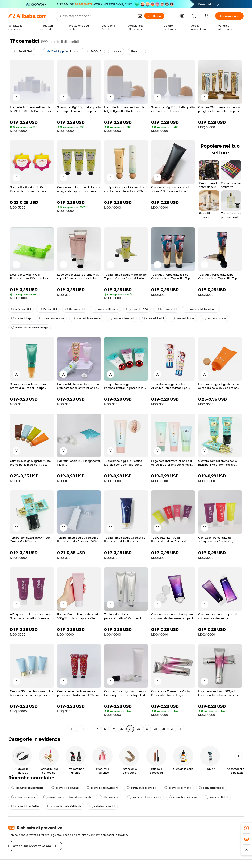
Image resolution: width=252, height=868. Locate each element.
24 (156, 729)
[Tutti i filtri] (23, 51)
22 (139, 729)
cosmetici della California (64, 806)
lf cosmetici (48, 309)
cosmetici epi (21, 318)
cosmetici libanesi (105, 309)
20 (122, 729)
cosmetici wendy (23, 797)
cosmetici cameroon (86, 318)
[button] (140, 16)
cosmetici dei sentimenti (144, 797)
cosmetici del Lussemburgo (30, 328)
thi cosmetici (75, 309)
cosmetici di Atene (178, 788)
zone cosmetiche (52, 318)
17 (97, 729)
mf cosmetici (21, 309)
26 (172, 729)
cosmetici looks (183, 318)
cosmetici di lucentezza (27, 788)
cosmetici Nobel (216, 797)
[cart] (195, 17)
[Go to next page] (181, 729)
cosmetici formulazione (103, 788)
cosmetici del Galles (25, 806)
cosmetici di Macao (183, 797)
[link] (247, 828)
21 (130, 729)
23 (147, 729)
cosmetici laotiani (121, 318)
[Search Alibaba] (97, 16)
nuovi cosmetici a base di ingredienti (67, 797)
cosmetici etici (153, 318)
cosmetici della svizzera (201, 309)
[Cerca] (154, 16)
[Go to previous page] (71, 729)
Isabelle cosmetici (102, 806)
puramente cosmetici (142, 788)
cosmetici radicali (212, 788)
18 (105, 729)
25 (164, 729)
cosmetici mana (214, 318)
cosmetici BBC (137, 309)
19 (113, 729)
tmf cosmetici (166, 309)
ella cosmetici (109, 797)
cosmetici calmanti (65, 788)
